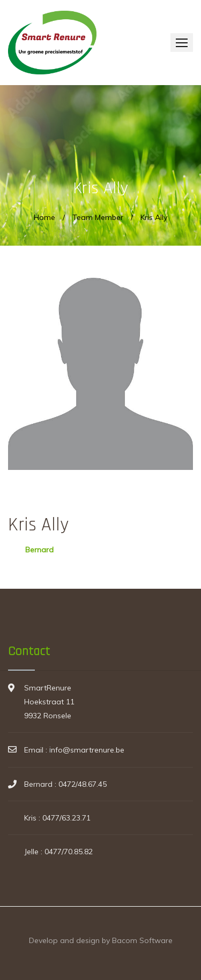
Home (44, 217)
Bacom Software (142, 940)
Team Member (98, 217)
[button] (182, 43)
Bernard (39, 550)
